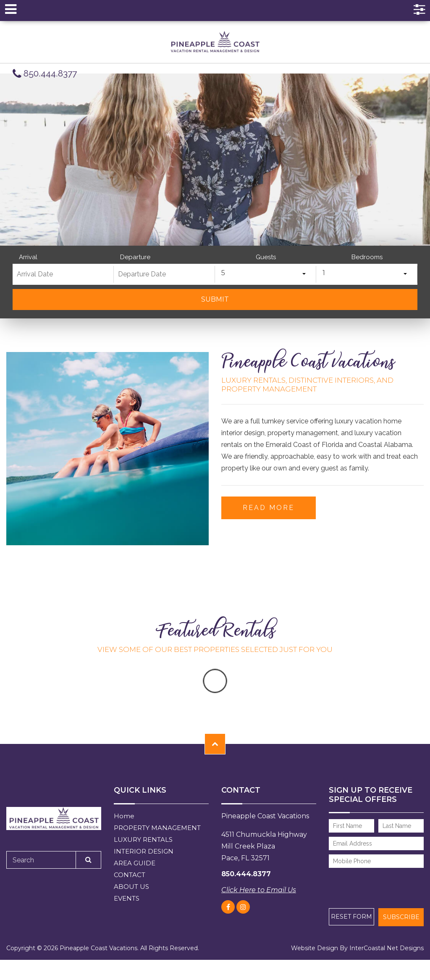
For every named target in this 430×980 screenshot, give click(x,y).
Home (124, 816)
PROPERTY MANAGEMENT (157, 828)
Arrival (28, 257)
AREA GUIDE (135, 863)
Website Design (315, 948)
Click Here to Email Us (259, 890)
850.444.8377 (45, 74)
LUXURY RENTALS (143, 839)
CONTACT (130, 875)
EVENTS (127, 898)
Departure (135, 257)
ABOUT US (131, 887)
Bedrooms (367, 257)
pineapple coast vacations (215, 42)
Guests (266, 257)
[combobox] (266, 274)
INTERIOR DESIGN (144, 851)
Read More (269, 508)
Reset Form (351, 917)
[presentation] (374, 884)
